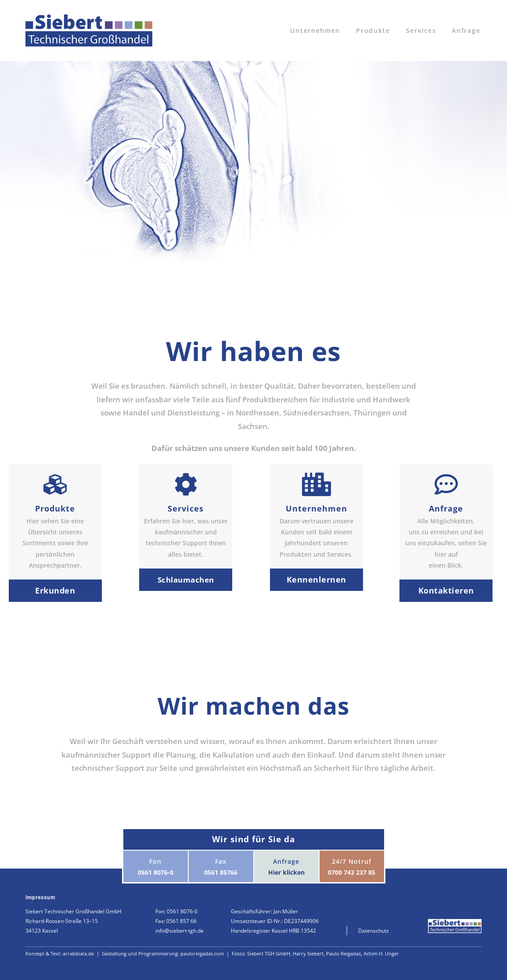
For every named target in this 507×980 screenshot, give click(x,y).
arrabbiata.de (79, 953)
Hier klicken (286, 872)
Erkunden (55, 590)
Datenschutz (374, 931)
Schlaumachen (186, 580)
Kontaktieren (446, 590)
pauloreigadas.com (203, 953)
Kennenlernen (316, 579)
